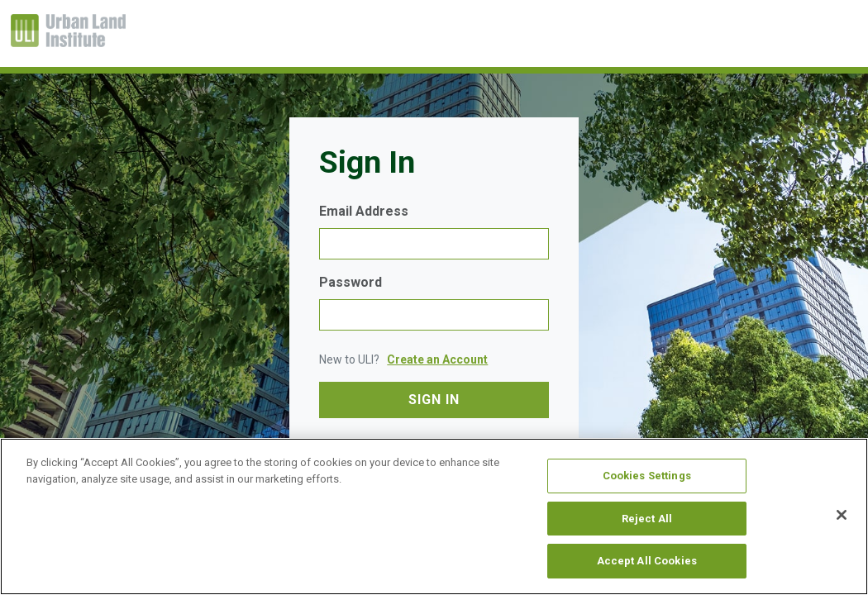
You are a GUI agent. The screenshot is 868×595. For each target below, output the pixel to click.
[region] (434, 516)
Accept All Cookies (647, 561)
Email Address (364, 211)
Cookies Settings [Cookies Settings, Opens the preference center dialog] (647, 476)
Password (351, 282)
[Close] (842, 515)
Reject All (647, 519)
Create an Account (437, 359)
